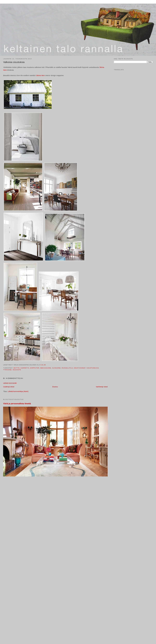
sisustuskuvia (93, 368)
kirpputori (35, 368)
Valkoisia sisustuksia (14, 62)
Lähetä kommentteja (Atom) (18, 391)
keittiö (17, 368)
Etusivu (55, 387)
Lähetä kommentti (10, 383)
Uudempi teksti (9, 387)
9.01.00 (43, 365)
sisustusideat (80, 368)
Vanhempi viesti (102, 387)
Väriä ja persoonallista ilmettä (17, 404)
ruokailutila (67, 368)
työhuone (7, 370)
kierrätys (25, 368)
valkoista (17, 370)
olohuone (56, 368)
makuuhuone (46, 368)
